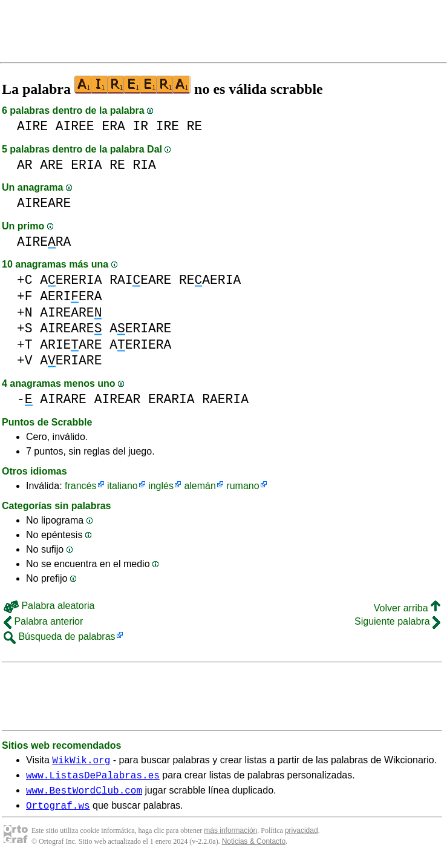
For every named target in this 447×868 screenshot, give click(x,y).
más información (230, 838)
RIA (144, 165)
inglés (161, 486)
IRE (168, 126)
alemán (200, 486)
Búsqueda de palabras (60, 636)
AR (25, 165)
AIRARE (63, 399)
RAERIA (225, 399)
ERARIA (171, 399)
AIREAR (118, 399)
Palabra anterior (43, 621)
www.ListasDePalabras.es (93, 778)
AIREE (75, 126)
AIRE (32, 126)
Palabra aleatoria (49, 606)
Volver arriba (407, 608)
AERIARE (140, 328)
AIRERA (44, 242)
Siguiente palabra (397, 621)
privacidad (302, 838)
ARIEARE (71, 345)
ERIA (86, 165)
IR (140, 126)
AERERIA (71, 280)
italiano (122, 486)
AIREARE (44, 203)
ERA (113, 126)
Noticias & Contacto (254, 849)
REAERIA (210, 280)
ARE (51, 165)
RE (195, 126)
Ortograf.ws (58, 812)
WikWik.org (81, 761)
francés (80, 486)
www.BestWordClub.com (84, 795)
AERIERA (71, 296)
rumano (243, 486)
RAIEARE (140, 280)
